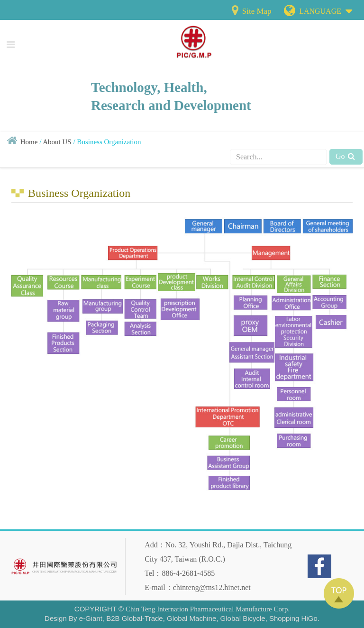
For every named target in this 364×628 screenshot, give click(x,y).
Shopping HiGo (293, 618)
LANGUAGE (326, 9)
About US (57, 142)
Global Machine (191, 618)
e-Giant (91, 618)
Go (346, 156)
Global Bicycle (243, 618)
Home (29, 142)
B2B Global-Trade (135, 618)
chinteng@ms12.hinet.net (212, 587)
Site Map (250, 11)
